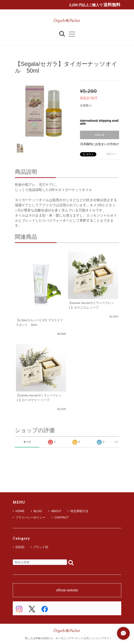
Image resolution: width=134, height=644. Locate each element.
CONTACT (60, 517)
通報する (111, 154)
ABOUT (55, 511)
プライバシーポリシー (29, 517)
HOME (19, 511)
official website (67, 590)
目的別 (20, 547)
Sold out (100, 135)
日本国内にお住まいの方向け (100, 144)
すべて (27, 442)
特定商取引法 (78, 511)
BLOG (36, 511)
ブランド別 (41, 547)
